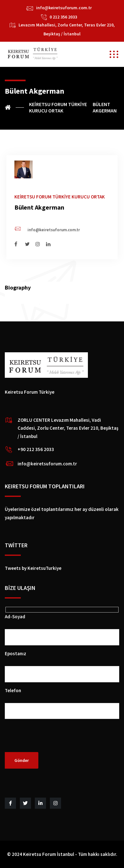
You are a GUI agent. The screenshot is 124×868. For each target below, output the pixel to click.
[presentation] (53, 740)
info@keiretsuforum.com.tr (64, 8)
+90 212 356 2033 (36, 449)
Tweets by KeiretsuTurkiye (33, 568)
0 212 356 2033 (63, 17)
